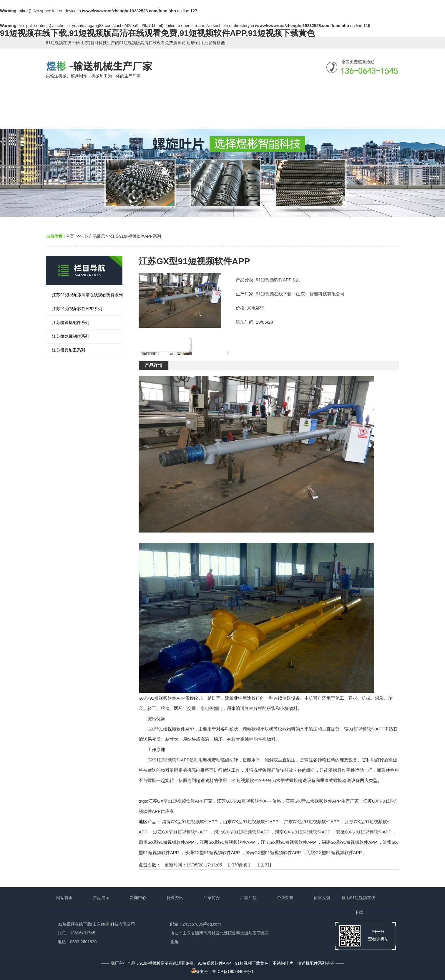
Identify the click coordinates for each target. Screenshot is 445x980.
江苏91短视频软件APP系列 (136, 236)
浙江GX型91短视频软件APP (181, 832)
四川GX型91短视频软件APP (166, 842)
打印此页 (239, 865)
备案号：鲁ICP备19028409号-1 (222, 971)
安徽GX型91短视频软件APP (364, 832)
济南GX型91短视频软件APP (273, 852)
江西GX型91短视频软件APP (227, 842)
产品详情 (154, 365)
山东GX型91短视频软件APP (250, 822)
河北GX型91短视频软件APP (242, 832)
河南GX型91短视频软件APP (303, 832)
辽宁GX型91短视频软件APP (288, 842)
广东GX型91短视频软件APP (312, 822)
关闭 (265, 865)
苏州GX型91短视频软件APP (212, 852)
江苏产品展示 (93, 236)
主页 (70, 236)
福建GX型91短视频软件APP (349, 842)
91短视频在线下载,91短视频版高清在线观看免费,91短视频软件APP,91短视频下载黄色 (157, 33)
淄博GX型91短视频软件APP (190, 822)
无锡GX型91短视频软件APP (334, 852)
